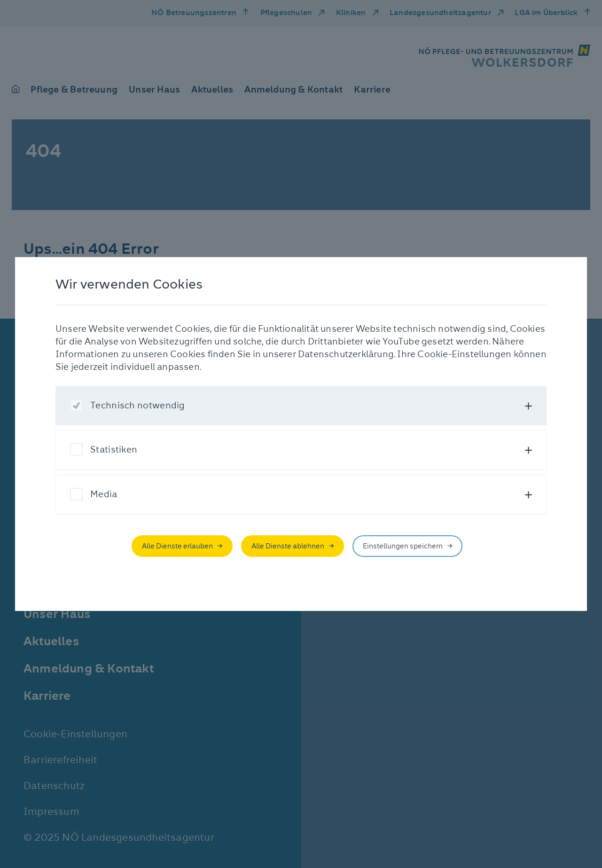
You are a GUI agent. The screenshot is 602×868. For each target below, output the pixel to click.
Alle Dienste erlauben (177, 546)
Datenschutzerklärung (346, 354)
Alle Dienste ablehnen (288, 546)
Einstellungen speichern (403, 546)
